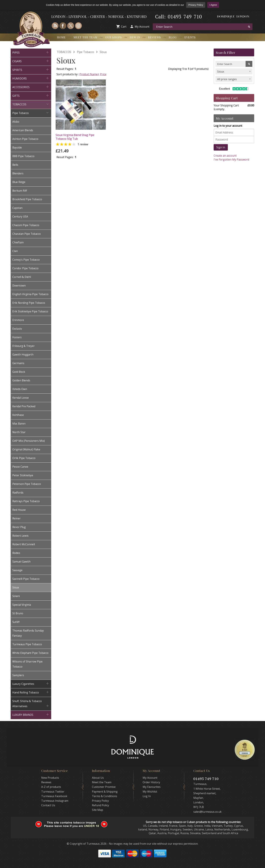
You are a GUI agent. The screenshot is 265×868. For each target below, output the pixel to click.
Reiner (16, 518)
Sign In (221, 147)
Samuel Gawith (21, 562)
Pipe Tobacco (31, 113)
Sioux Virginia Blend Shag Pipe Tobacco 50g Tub (75, 137)
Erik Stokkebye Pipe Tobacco (30, 311)
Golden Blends (21, 380)
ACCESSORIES (31, 87)
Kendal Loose (21, 398)
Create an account (225, 156)
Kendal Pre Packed (24, 406)
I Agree (213, 5)
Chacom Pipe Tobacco (26, 225)
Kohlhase (18, 415)
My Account (142, 27)
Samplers (18, 675)
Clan (15, 251)
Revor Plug (19, 527)
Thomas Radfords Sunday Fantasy (28, 633)
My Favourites (152, 787)
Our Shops (113, 37)
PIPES (31, 52)
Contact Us (48, 805)
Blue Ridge (19, 182)
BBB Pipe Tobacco (23, 156)
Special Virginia (22, 605)
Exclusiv (17, 329)
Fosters (17, 337)
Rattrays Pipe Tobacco (26, 501)
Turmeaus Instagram (55, 801)
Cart (124, 27)
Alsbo (16, 122)
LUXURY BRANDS (31, 715)
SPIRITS (31, 70)
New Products (50, 778)
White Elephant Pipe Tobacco (30, 653)
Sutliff (16, 622)
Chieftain (18, 242)
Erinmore (18, 320)
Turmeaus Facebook (54, 796)
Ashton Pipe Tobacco (25, 139)
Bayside (17, 148)
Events (190, 37)
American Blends (23, 130)
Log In (147, 796)
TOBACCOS (31, 104)
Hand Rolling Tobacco (31, 692)
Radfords (18, 493)
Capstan (17, 208)
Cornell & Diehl (22, 277)
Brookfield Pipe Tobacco (27, 199)
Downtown (19, 286)
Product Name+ (89, 74)
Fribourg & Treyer (23, 346)
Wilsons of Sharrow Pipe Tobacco (27, 664)
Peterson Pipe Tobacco (27, 484)
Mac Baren (19, 424)
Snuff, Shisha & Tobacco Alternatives (31, 704)
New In (135, 37)
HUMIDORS (31, 78)
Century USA (20, 217)
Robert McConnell (24, 544)
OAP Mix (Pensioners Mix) (29, 441)
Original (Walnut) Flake (26, 449)
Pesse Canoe (20, 467)
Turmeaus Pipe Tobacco (27, 644)
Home (61, 37)
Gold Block (19, 372)
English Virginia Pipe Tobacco (30, 294)
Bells (15, 165)
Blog (173, 37)
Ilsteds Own (20, 389)
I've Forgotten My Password (231, 159)
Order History (151, 782)
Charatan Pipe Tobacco (27, 234)
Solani (16, 596)
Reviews (154, 37)
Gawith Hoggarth (23, 355)
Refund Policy (100, 805)
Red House (19, 510)
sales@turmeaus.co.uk (207, 812)
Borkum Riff (20, 191)
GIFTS (31, 95)
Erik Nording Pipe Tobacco (29, 303)
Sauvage (17, 570)
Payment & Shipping (105, 792)
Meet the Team (85, 37)
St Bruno (18, 613)
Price (103, 74)
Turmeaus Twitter (53, 792)
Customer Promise (104, 787)
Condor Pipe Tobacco (25, 268)
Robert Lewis (20, 536)
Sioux (16, 587)
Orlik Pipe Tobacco (24, 458)
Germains (18, 363)
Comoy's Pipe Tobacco (26, 260)
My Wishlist (150, 792)
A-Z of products (51, 787)
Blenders (18, 173)
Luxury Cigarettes (31, 684)
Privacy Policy (196, 5)
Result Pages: (65, 157)
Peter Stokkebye (23, 475)
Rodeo (16, 553)
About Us (98, 778)
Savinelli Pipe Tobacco (26, 579)
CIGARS (31, 61)
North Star (19, 432)
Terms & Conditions (105, 796)
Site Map (98, 810)
